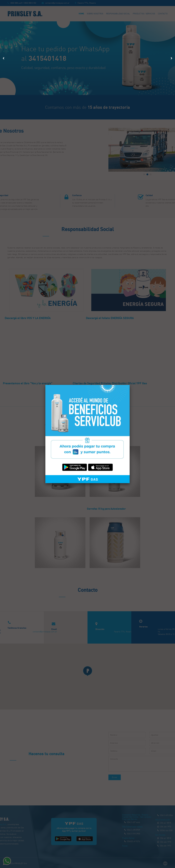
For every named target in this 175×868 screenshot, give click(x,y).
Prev (4, 57)
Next (171, 57)
